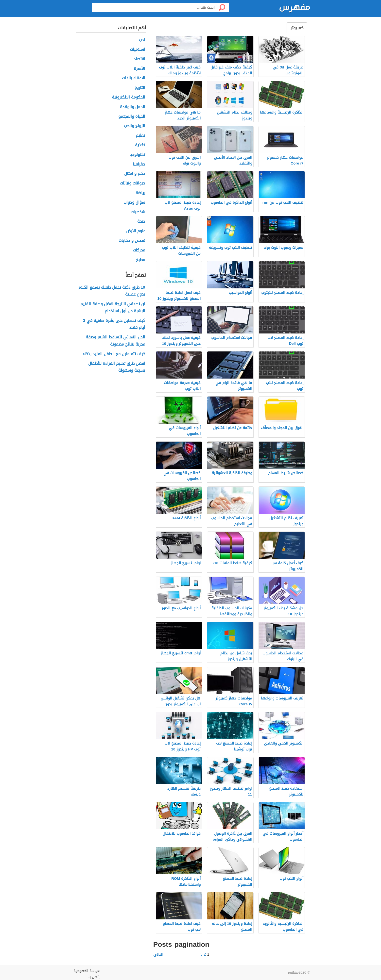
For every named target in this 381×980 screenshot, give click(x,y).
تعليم (140, 136)
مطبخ (141, 260)
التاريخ (140, 88)
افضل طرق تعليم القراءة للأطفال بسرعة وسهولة (117, 367)
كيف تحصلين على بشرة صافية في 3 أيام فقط (114, 324)
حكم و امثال (135, 174)
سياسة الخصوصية (87, 971)
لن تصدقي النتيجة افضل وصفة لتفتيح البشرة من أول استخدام (113, 308)
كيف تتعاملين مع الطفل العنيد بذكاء (114, 354)
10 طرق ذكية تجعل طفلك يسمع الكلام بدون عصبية (112, 291)
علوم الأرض (136, 231)
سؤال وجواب (134, 203)
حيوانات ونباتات (132, 183)
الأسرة (139, 69)
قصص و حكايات (132, 241)
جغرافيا (139, 164)
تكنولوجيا (137, 155)
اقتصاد (139, 59)
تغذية (140, 145)
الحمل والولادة (133, 107)
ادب (142, 40)
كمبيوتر (297, 28)
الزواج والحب (135, 126)
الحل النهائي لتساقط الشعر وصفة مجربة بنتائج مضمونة (115, 341)
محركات (139, 250)
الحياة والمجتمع (132, 117)
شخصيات (138, 212)
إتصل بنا (94, 977)
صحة (141, 222)
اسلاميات (138, 50)
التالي (158, 954)
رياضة (140, 193)
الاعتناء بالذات (134, 78)
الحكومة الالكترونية (129, 97)
